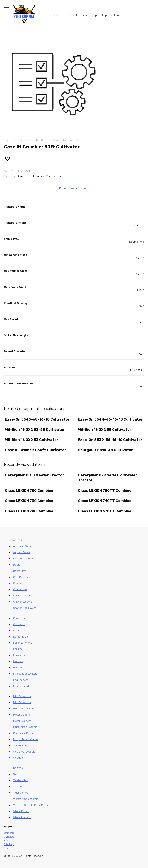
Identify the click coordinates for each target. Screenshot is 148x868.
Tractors (18, 787)
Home (8, 140)
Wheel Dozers (21, 811)
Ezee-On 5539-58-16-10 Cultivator (110, 440)
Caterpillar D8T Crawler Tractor (35, 475)
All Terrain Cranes (23, 546)
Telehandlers (21, 780)
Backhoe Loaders (23, 559)
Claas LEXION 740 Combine (29, 511)
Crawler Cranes (22, 595)
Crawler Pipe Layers (24, 608)
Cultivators (39, 140)
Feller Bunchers (22, 643)
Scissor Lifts (20, 746)
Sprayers (18, 768)
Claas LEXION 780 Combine (29, 491)
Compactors (20, 589)
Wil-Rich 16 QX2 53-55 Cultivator (35, 430)
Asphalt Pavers (22, 552)
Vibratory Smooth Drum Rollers (31, 805)
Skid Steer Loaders (24, 752)
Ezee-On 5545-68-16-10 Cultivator (37, 419)
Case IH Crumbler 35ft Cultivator (36, 450)
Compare (9, 833)
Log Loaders (20, 680)
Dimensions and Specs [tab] (74, 189)
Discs (16, 630)
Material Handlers (23, 686)
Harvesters (19, 667)
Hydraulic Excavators (25, 674)
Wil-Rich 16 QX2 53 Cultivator (32, 440)
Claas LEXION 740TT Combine (105, 501)
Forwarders (20, 655)
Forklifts (18, 649)
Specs (22, 140)
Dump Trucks (21, 637)
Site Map (9, 844)
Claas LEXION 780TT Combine (105, 491)
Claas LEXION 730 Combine (29, 501)
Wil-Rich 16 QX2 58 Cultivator (105, 430)
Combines (19, 583)
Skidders (18, 758)
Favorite (9, 841)
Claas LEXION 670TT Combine (105, 511)
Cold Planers (20, 577)
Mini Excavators (22, 702)
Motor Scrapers (22, 721)
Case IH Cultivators (65, 140)
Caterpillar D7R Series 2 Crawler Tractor (108, 478)
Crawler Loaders (22, 602)
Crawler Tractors (22, 618)
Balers (17, 565)
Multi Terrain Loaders (25, 727)
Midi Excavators (22, 696)
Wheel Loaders (22, 817)
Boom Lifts (19, 571)
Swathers (19, 774)
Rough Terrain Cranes (26, 739)
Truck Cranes (21, 793)
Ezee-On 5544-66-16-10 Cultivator (110, 419)
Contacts (9, 837)
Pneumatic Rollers (24, 733)
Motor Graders (21, 715)
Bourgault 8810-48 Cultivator (105, 450)
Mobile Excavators (24, 708)
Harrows (18, 661)
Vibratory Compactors (26, 799)
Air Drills (18, 540)
